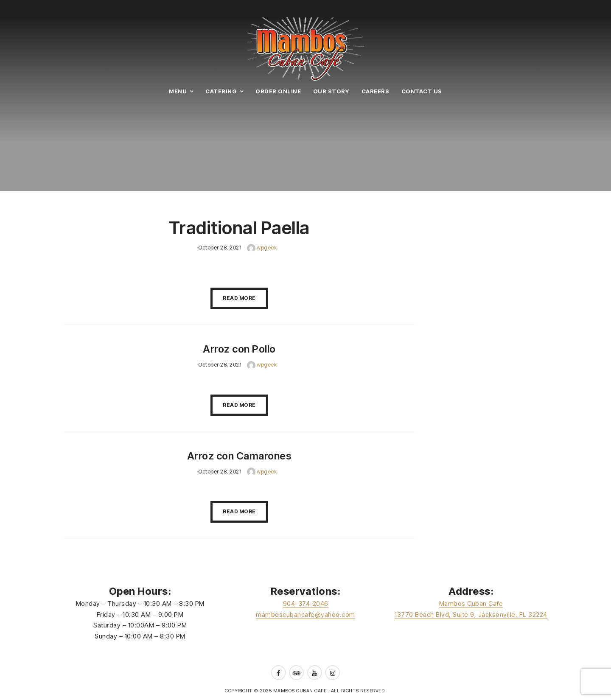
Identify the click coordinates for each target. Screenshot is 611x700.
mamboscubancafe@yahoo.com (305, 615)
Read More (239, 298)
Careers (376, 91)
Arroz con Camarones (240, 456)
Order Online (278, 91)
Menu (178, 91)
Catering (221, 91)
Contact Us (422, 91)
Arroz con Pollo (239, 349)
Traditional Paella (239, 228)
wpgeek (262, 248)
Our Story (331, 91)
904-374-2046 (306, 603)
